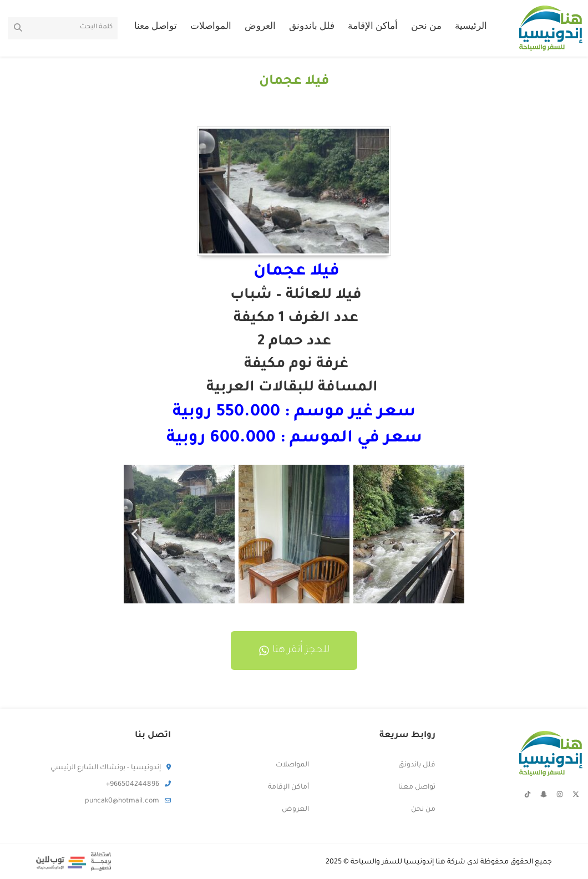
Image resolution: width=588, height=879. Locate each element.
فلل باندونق (312, 27)
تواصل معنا (156, 27)
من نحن (426, 27)
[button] (135, 534)
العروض (260, 27)
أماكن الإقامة (373, 27)
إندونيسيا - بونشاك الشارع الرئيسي (111, 768)
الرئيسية (471, 27)
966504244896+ (138, 785)
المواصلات (211, 27)
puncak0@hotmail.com (128, 801)
